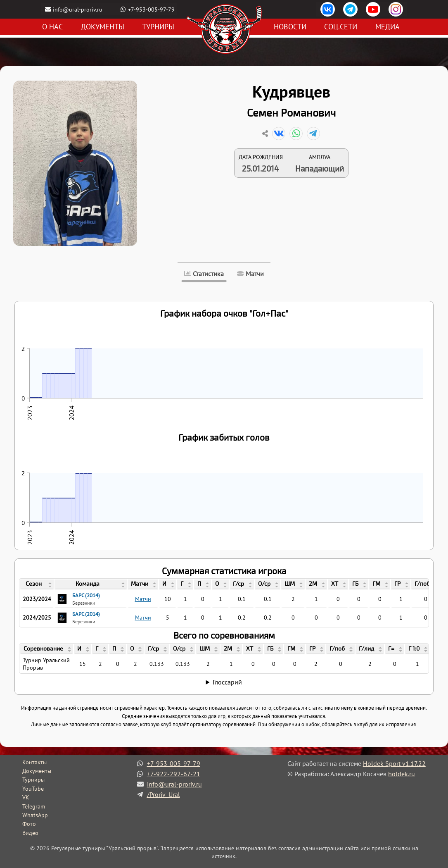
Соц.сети (341, 27)
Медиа (388, 27)
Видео (30, 833)
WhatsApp (35, 815)
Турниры (158, 27)
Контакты (34, 762)
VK (26, 797)
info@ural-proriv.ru (78, 9)
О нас (52, 27)
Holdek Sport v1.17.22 (394, 763)
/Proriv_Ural (164, 794)
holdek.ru (402, 774)
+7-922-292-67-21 (174, 774)
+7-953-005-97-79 (152, 9)
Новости (290, 27)
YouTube (33, 789)
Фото (29, 824)
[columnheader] (37, 584)
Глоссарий (227, 682)
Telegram (34, 806)
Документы (103, 27)
